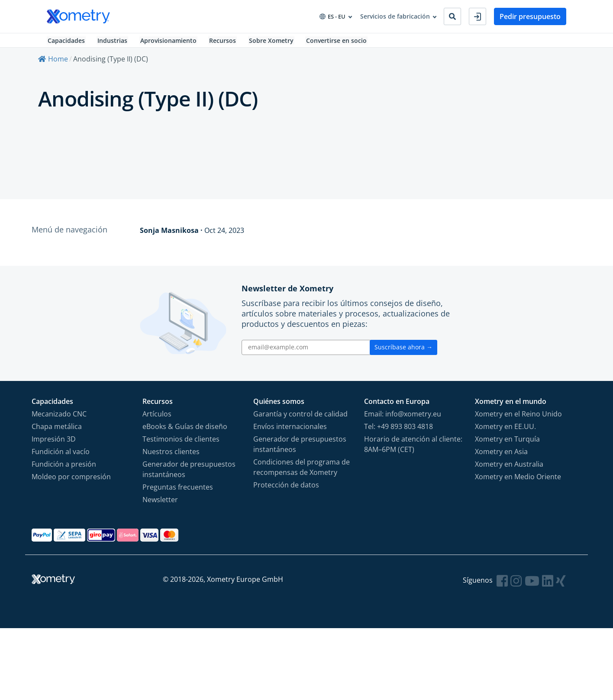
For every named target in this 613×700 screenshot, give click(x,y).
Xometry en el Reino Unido (518, 418)
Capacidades (65, 43)
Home (53, 64)
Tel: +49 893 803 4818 (398, 430)
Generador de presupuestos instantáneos (189, 473)
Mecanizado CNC (59, 418)
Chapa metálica (57, 430)
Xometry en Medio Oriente (518, 481)
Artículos (157, 418)
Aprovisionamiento (170, 43)
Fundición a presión (64, 468)
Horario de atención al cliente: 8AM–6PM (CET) (413, 448)
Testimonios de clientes (181, 443)
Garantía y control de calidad (300, 418)
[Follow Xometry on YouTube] (532, 585)
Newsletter (160, 503)
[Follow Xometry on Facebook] (502, 585)
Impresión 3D (54, 443)
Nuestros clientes (171, 455)
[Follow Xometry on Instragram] (516, 585)
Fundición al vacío (61, 455)
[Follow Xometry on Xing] (561, 585)
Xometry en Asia (501, 455)
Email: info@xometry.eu (403, 418)
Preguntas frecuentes (178, 491)
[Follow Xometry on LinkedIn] (548, 585)
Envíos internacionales (290, 430)
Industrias (113, 43)
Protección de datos (286, 489)
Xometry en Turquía (507, 443)
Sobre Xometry (275, 43)
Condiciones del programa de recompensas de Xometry (302, 471)
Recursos (225, 43)
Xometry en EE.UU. (505, 430)
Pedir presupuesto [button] (530, 16)
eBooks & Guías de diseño (185, 430)
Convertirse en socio (341, 43)
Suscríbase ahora (403, 351)
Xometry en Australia (509, 468)
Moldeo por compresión (71, 481)
